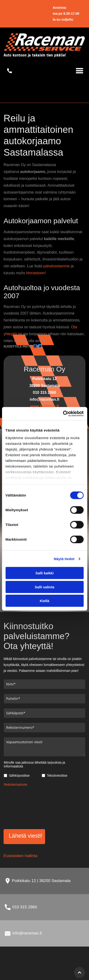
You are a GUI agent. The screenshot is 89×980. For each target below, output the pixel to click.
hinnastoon (35, 273)
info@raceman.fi (27, 933)
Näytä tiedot (64, 559)
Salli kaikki (44, 573)
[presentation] (23, 807)
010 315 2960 (25, 907)
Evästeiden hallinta (21, 856)
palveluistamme (56, 266)
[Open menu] (80, 71)
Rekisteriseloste (16, 785)
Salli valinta (44, 587)
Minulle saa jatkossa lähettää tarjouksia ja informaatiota (34, 764)
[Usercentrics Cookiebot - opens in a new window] (63, 414)
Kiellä (44, 601)
